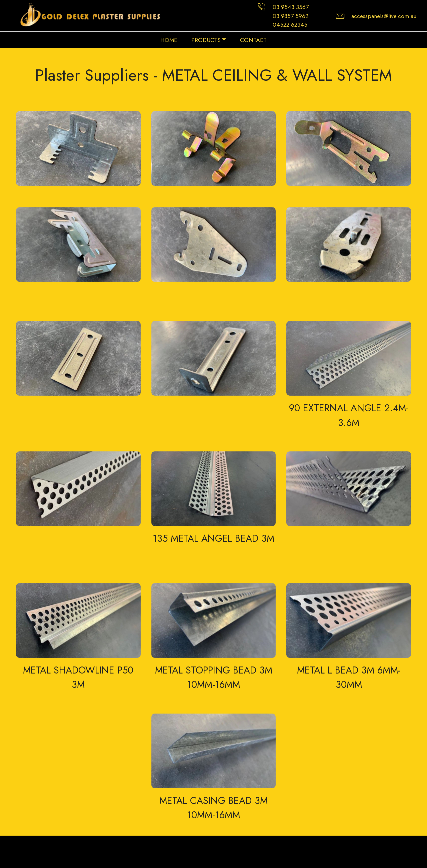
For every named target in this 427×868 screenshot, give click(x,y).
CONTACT (253, 40)
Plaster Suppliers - (98, 75)
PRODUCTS (206, 40)
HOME (169, 40)
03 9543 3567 (291, 7)
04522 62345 (290, 25)
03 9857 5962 (290, 16)
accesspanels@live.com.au (384, 16)
